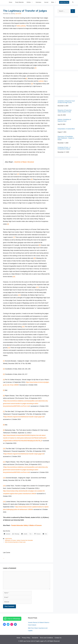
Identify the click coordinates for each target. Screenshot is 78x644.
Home (11, 2)
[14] (9, 348)
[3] (32, 84)
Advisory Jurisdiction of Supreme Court (64, 120)
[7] (14, 237)
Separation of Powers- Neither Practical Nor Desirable (19, 540)
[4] (18, 174)
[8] (40, 245)
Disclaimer (35, 638)
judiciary (41, 81)
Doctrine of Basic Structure (24, 162)
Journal (46, 2)
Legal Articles (8, 539)
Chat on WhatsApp (14, 619)
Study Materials (19, 2)
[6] (8, 224)
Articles (30, 2)
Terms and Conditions (46, 638)
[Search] (73, 11)
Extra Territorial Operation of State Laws (15, 542)
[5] (32, 179)
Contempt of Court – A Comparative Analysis (64, 148)
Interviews (38, 2)
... (4, 558)
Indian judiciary (21, 26)
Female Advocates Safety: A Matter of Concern (26, 525)
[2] (26, 78)
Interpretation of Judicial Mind (66, 129)
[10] (14, 277)
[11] (37, 287)
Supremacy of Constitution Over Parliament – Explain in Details (66, 138)
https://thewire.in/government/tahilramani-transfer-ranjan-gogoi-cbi (24, 417)
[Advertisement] (68, 30)
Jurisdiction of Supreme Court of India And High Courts (66, 102)
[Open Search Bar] (73, 2)
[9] (34, 258)
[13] (23, 327)
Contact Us (58, 638)
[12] (19, 295)
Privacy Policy (26, 638)
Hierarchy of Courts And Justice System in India (65, 111)
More (54, 2)
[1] (36, 68)
